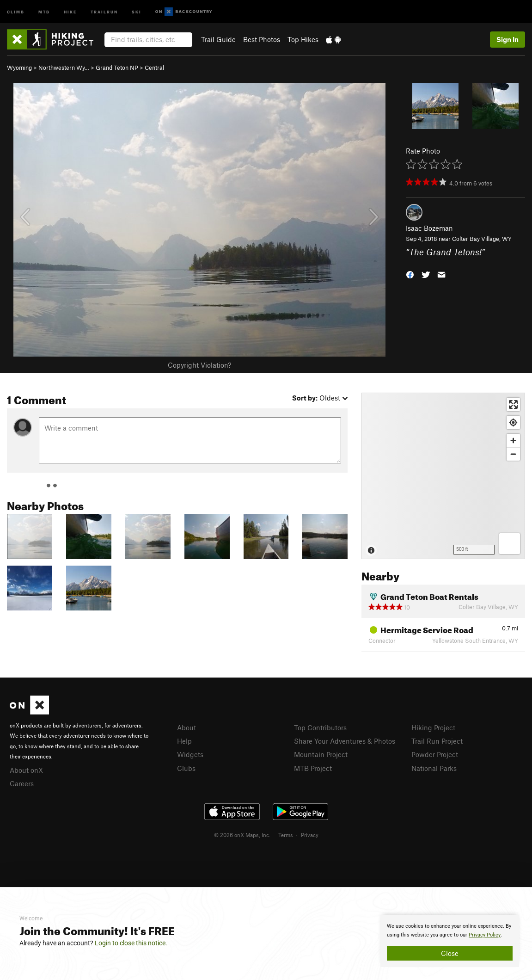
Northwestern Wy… (64, 68)
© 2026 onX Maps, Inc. (242, 835)
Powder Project (435, 754)
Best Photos (262, 39)
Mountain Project (321, 754)
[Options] (510, 544)
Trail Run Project (437, 741)
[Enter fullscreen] (513, 404)
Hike (70, 11)
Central (154, 68)
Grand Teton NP (117, 68)
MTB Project (313, 768)
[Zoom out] (513, 454)
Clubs (186, 768)
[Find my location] (513, 422)
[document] (450, 941)
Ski (137, 11)
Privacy (310, 835)
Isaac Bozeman (429, 228)
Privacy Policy (485, 935)
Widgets (190, 754)
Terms (286, 835)
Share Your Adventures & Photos (345, 741)
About (187, 727)
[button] (410, 274)
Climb (16, 11)
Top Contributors (320, 727)
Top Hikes (303, 39)
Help (184, 741)
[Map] (443, 476)
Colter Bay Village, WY (482, 239)
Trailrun (104, 11)
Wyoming (19, 68)
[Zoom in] (513, 441)
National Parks (434, 768)
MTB (44, 11)
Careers (22, 783)
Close (450, 953)
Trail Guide (218, 39)
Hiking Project (433, 727)
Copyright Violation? (199, 365)
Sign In (508, 39)
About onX (26, 770)
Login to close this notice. (131, 943)
